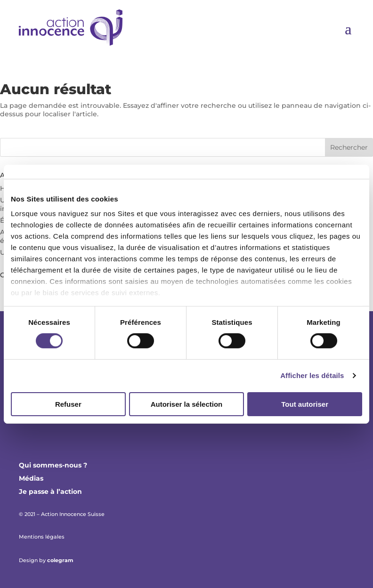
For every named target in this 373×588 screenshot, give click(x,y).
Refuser (68, 404)
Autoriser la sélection (187, 404)
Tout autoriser (305, 404)
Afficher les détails (312, 375)
